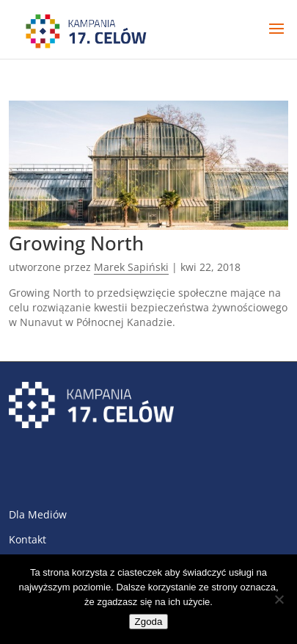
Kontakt (27, 539)
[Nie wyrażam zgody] (279, 599)
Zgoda (149, 622)
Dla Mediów (38, 514)
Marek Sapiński (131, 267)
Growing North (76, 243)
